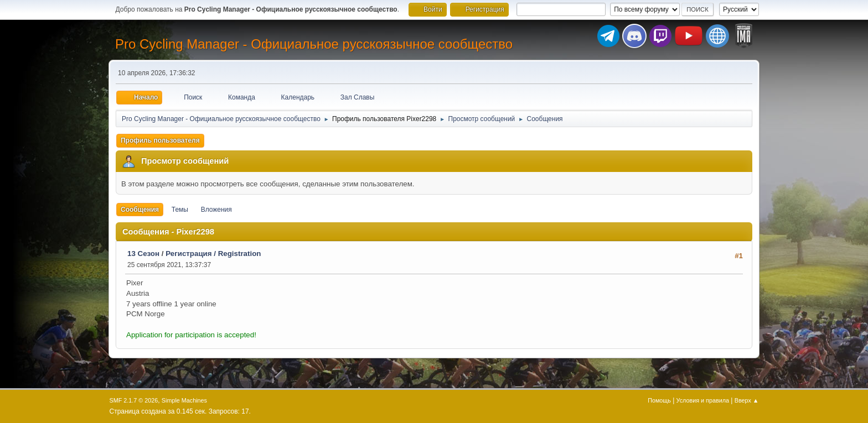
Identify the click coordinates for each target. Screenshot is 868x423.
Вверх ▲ (747, 400)
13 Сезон (143, 254)
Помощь (659, 400)
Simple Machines (184, 400)
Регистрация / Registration (213, 254)
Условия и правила (703, 400)
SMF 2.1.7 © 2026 (134, 400)
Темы (180, 210)
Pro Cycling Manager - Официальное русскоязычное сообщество (314, 44)
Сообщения (140, 210)
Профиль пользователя (160, 140)
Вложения (216, 210)
